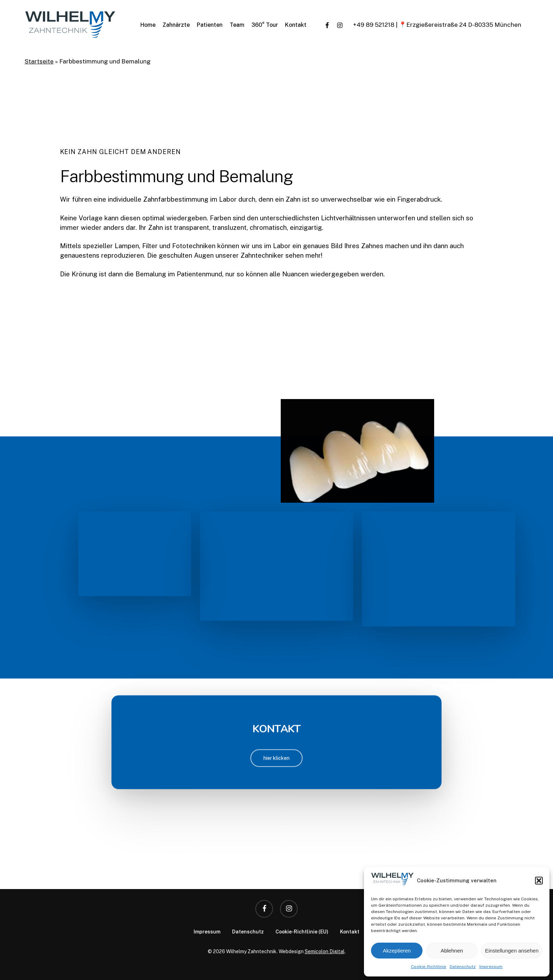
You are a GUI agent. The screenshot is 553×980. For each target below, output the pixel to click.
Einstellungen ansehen (512, 951)
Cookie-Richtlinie (429, 967)
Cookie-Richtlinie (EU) (302, 932)
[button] (539, 881)
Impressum (491, 967)
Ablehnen (452, 951)
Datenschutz (463, 967)
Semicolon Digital (325, 951)
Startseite (39, 61)
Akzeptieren (397, 951)
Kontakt (350, 932)
